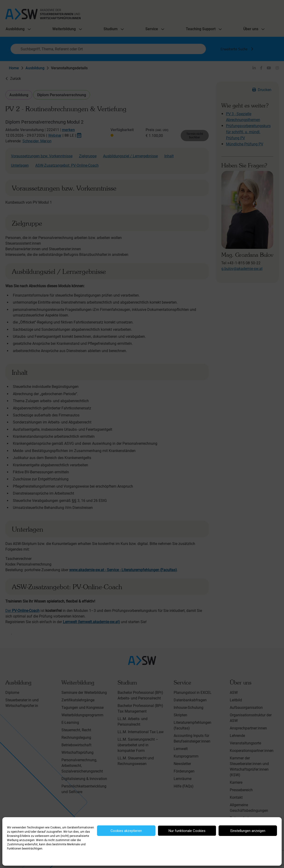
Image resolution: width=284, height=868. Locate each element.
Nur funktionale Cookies (187, 831)
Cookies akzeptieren (126, 831)
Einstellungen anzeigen (248, 831)
